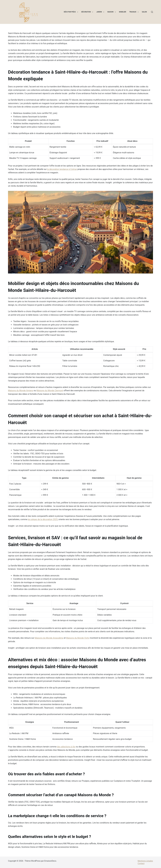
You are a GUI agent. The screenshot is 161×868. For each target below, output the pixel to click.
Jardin (101, 12)
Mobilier (123, 12)
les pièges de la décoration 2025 (43, 519)
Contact (141, 863)
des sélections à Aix (66, 747)
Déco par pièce (71, 12)
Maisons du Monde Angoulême (49, 638)
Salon (144, 12)
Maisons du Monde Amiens (21, 391)
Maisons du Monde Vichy (78, 638)
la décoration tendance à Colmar (62, 169)
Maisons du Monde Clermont (50, 391)
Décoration (88, 12)
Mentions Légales (145, 861)
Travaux (134, 12)
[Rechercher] (152, 12)
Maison (112, 12)
